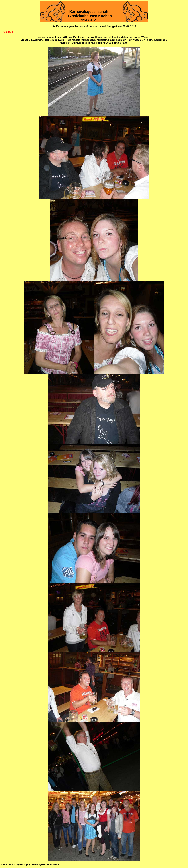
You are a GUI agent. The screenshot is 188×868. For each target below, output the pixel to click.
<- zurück (8, 32)
